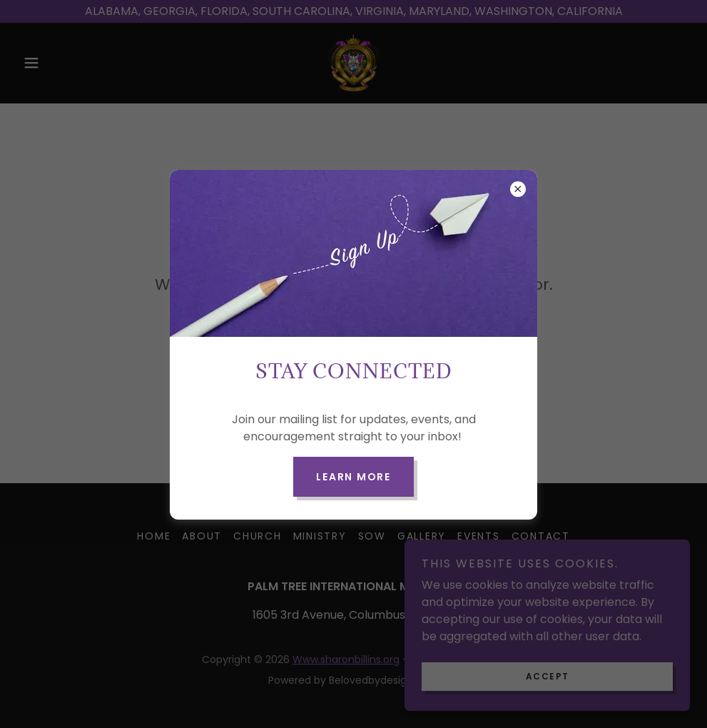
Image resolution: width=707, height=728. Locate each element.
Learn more (353, 477)
